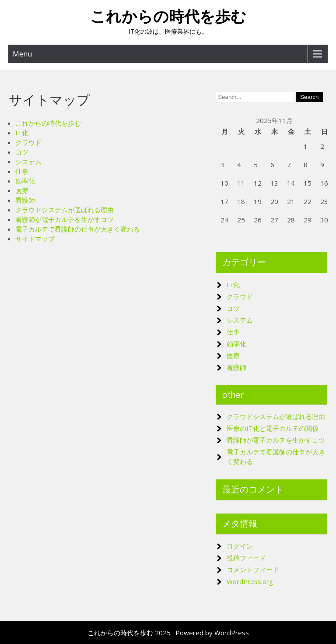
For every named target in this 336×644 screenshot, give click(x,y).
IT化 (22, 133)
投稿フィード (246, 558)
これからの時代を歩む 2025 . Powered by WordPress (168, 633)
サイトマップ (35, 239)
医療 (22, 190)
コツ (22, 152)
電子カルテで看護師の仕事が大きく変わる (78, 229)
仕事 (22, 171)
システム (28, 162)
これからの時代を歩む (168, 16)
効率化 (25, 181)
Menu (22, 54)
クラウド (28, 142)
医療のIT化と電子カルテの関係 (273, 428)
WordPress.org (250, 581)
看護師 (25, 200)
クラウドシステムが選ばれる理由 (65, 210)
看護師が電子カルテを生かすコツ (65, 219)
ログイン (240, 546)
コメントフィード (253, 570)
